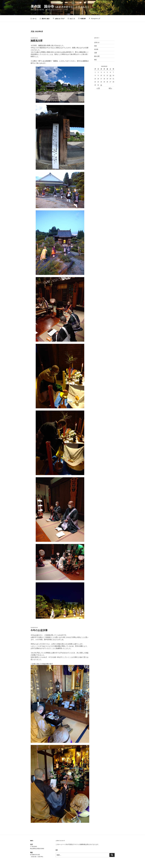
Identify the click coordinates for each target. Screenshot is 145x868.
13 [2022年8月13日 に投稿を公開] (110, 75)
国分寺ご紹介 (45, 19)
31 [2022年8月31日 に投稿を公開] (101, 85)
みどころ (71, 19)
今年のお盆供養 (39, 630)
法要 (96, 53)
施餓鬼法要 (37, 41)
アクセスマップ (94, 19)
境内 (96, 46)
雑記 (96, 60)
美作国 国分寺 (60, 6)
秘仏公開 (97, 56)
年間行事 (82, 19)
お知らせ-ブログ (59, 19)
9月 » (110, 88)
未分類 (96, 49)
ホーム (34, 19)
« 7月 (98, 88)
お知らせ (97, 42)
